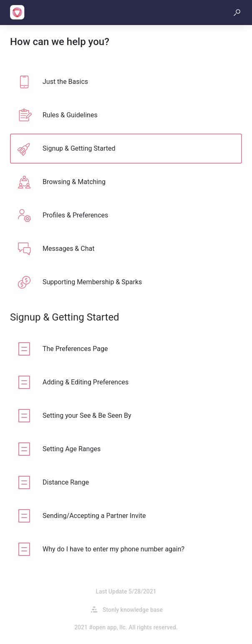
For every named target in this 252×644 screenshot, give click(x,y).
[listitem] (126, 82)
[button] (237, 13)
